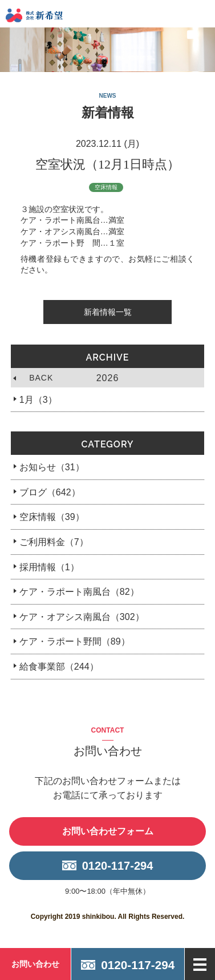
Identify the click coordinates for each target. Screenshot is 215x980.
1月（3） (38, 400)
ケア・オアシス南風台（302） (82, 617)
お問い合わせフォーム (108, 831)
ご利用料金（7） (54, 542)
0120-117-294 (118, 866)
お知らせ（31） (52, 467)
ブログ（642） (50, 492)
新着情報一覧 (108, 312)
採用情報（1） (49, 567)
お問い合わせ (35, 964)
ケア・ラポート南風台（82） (79, 592)
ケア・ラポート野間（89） (75, 641)
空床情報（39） (52, 517)
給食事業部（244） (59, 667)
